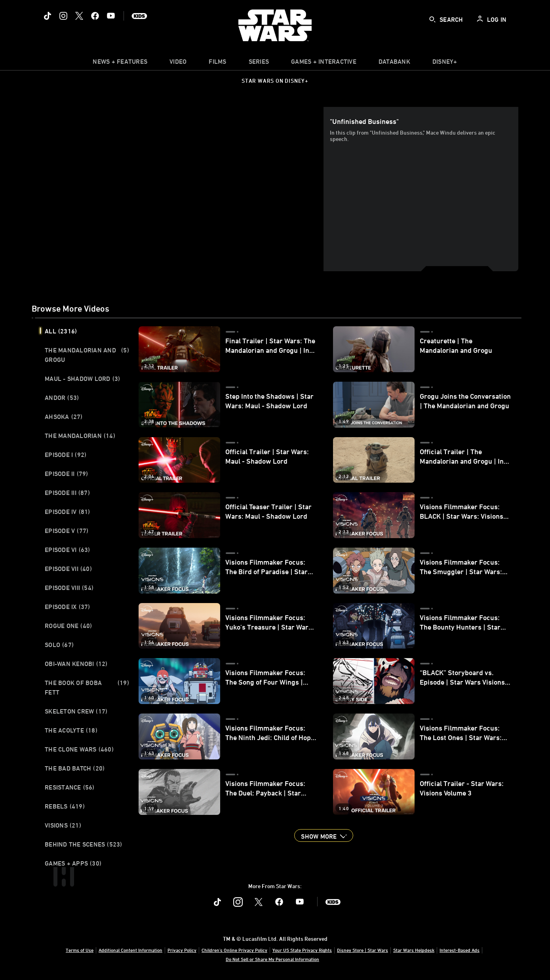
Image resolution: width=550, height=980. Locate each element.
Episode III (67, 493)
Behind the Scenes (84, 844)
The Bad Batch (75, 768)
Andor (62, 398)
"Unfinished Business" (364, 121)
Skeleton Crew (76, 711)
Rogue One (68, 626)
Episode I (66, 455)
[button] (324, 835)
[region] (179, 189)
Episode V (67, 531)
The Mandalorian (80, 436)
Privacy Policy (182, 950)
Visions (63, 825)
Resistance (70, 787)
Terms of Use (80, 950)
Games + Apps (73, 863)
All (61, 331)
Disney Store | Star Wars (363, 950)
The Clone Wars (79, 749)
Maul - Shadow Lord (82, 379)
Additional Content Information (130, 950)
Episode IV (68, 512)
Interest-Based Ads (460, 950)
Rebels (65, 806)
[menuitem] (178, 63)
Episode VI (68, 550)
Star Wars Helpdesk (414, 950)
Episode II (67, 474)
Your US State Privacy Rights (302, 950)
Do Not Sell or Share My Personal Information (272, 959)
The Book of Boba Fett (87, 687)
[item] (120, 63)
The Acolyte (71, 730)
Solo (59, 645)
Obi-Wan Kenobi (76, 664)
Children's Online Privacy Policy (234, 950)
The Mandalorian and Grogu (87, 355)
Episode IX (68, 607)
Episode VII (68, 569)
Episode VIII (69, 588)
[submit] (432, 19)
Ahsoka (64, 417)
